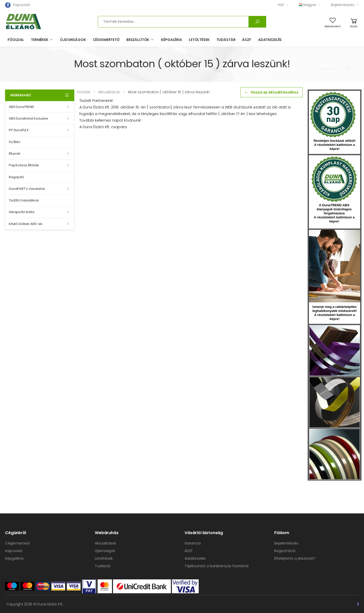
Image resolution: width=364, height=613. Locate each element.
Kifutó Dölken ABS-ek (26, 224)
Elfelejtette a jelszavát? (295, 558)
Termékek (40, 40)
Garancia (193, 543)
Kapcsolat (22, 5)
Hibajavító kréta (22, 212)
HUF (281, 5)
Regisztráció (285, 551)
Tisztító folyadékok (24, 200)
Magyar (308, 5)
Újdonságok (73, 40)
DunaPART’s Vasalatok (27, 189)
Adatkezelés (270, 40)
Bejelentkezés (343, 5)
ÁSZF (247, 40)
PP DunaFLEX (19, 130)
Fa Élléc (15, 142)
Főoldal (16, 40)
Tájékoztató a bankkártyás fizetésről (217, 566)
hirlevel (335, 266)
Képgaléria (172, 40)
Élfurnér (15, 154)
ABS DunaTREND (21, 107)
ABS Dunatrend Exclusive (28, 118)
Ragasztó (17, 177)
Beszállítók (138, 40)
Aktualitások (105, 543)
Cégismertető (106, 40)
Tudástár (226, 40)
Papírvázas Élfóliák (24, 165)
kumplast (334, 179)
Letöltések (199, 40)
